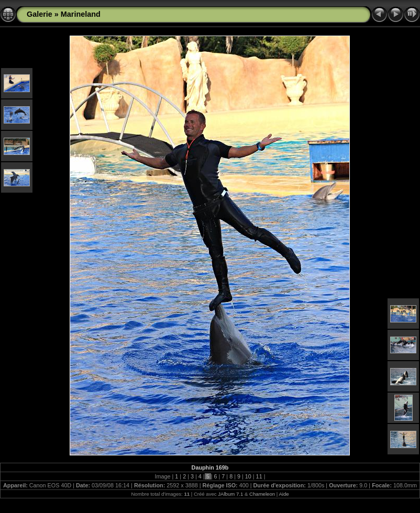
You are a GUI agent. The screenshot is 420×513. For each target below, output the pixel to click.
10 (248, 476)
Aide (284, 494)
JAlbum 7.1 (230, 494)
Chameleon (262, 494)
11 (259, 476)
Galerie (40, 14)
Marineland (81, 14)
